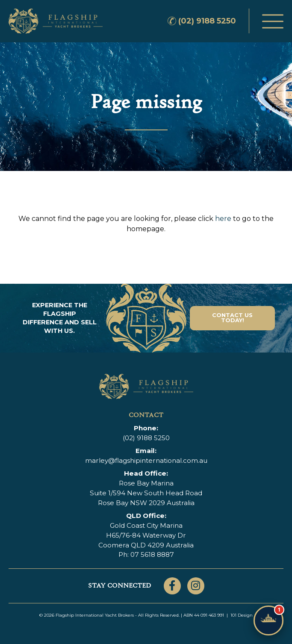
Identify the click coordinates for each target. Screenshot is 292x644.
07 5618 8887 (152, 554)
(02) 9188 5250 (207, 21)
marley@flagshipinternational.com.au (146, 460)
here (223, 219)
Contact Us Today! (232, 318)
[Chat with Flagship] (268, 620)
